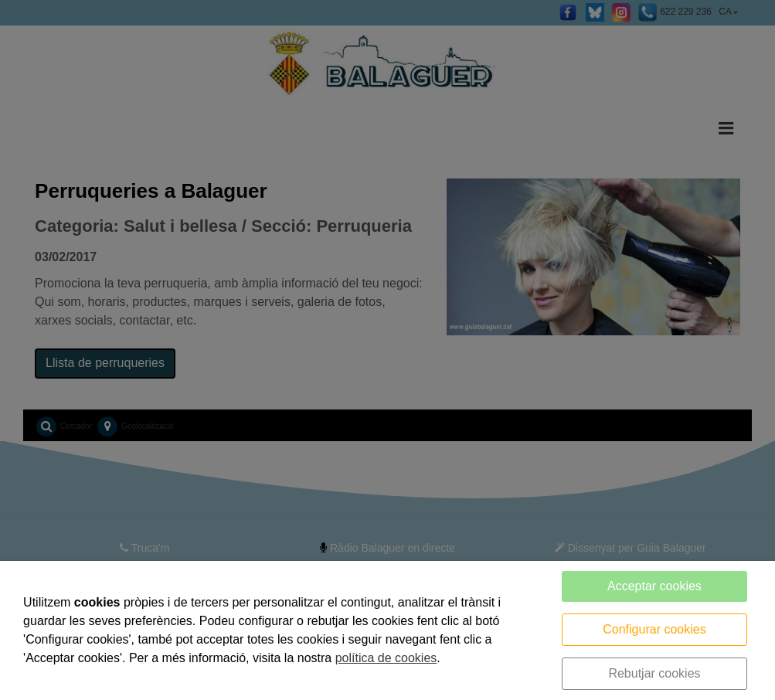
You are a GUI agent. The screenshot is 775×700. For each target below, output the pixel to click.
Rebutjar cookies (654, 673)
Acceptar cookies (654, 586)
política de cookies (386, 658)
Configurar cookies (654, 629)
